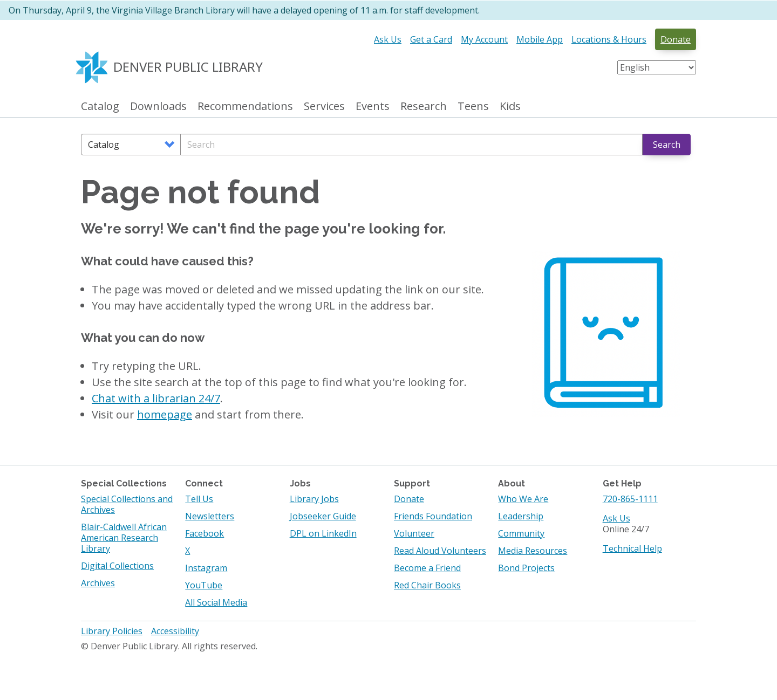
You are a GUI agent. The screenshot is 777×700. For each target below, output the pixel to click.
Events (373, 107)
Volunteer (414, 533)
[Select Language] (657, 67)
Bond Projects (526, 568)
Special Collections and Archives (127, 504)
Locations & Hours (609, 39)
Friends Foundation (433, 516)
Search (667, 145)
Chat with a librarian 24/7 (156, 398)
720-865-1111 (630, 499)
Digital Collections (117, 566)
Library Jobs (314, 499)
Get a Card (431, 39)
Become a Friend (427, 568)
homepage (165, 414)
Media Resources (533, 551)
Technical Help (632, 548)
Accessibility (175, 631)
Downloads (158, 107)
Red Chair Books (427, 585)
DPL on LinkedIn (323, 533)
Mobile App (540, 39)
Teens (473, 107)
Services (324, 107)
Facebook (205, 533)
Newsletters (210, 516)
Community (521, 533)
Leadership (521, 516)
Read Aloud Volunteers (440, 551)
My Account (484, 39)
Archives (98, 583)
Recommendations (245, 107)
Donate (676, 39)
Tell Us (199, 499)
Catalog (100, 107)
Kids (510, 107)
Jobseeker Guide (323, 516)
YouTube (204, 585)
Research (424, 107)
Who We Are (523, 499)
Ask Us (388, 39)
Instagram (206, 568)
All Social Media (216, 602)
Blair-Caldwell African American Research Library (124, 538)
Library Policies (112, 631)
